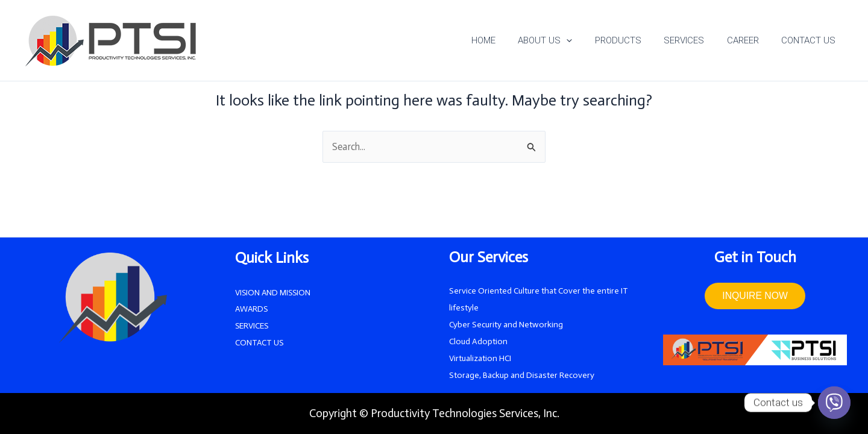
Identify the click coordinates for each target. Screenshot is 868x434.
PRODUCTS (634, 40)
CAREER (750, 40)
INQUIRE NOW (755, 296)
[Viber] (834, 403)
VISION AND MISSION (274, 293)
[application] (587, 40)
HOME (508, 40)
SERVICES (695, 40)
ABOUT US (565, 40)
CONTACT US (811, 40)
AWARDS (252, 310)
